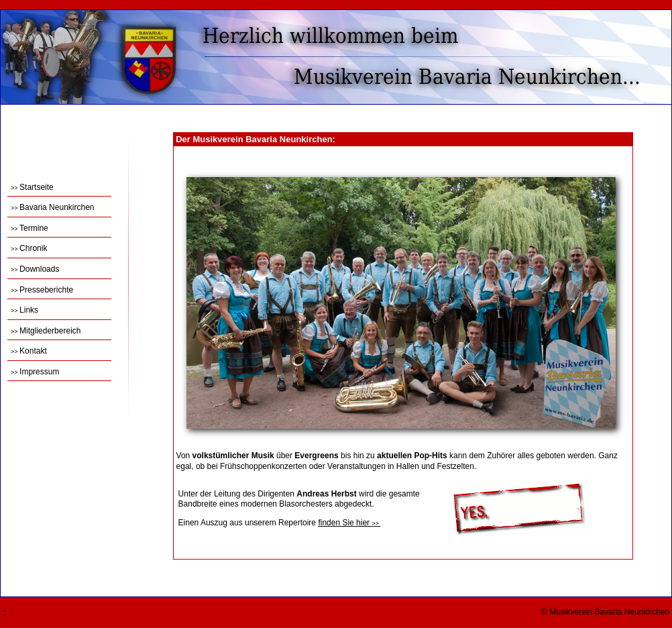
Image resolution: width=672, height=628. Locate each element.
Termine (30, 228)
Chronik (29, 248)
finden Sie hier (349, 523)
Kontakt (29, 351)
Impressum (35, 372)
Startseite (32, 187)
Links (24, 310)
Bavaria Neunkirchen (52, 207)
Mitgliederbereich (46, 331)
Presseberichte (42, 290)
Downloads (35, 269)
